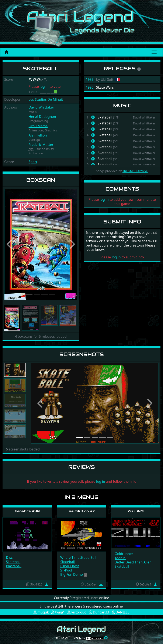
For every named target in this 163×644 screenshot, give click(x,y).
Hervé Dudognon (42, 117)
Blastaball (14, 566)
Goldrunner (124, 554)
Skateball (13, 562)
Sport (33, 162)
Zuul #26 (136, 511)
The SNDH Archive (135, 171)
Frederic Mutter (41, 145)
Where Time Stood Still (78, 558)
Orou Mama (38, 126)
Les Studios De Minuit (46, 99)
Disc (9, 558)
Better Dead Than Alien (133, 562)
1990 (90, 87)
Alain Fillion (38, 135)
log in (44, 86)
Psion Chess (70, 566)
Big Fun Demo (72, 574)
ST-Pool (66, 570)
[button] (10, 244)
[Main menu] (154, 52)
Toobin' (120, 558)
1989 (90, 79)
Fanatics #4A (27, 511)
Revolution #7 (82, 511)
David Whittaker (41, 107)
